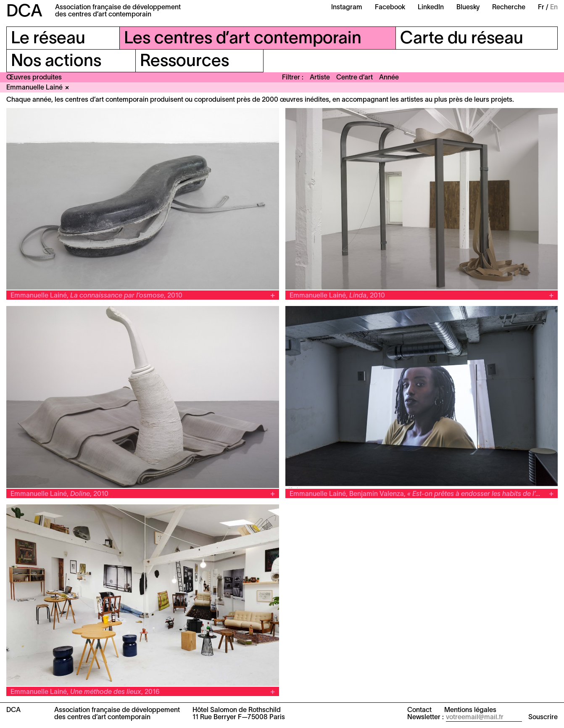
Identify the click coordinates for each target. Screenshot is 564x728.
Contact (419, 710)
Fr (541, 8)
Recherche (509, 8)
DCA (24, 12)
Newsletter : (426, 717)
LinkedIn (431, 8)
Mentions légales (470, 710)
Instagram (347, 8)
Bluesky (468, 8)
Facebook (390, 8)
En (554, 8)
